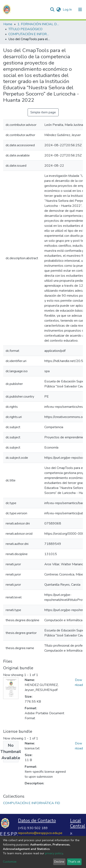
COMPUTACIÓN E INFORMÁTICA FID (29, 34)
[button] (58, 10)
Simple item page (43, 112)
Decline (59, 862)
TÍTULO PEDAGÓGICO (25, 29)
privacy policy (54, 853)
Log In (68, 10)
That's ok (74, 862)
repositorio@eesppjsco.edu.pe (40, 833)
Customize (10, 862)
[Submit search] (52, 10)
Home (8, 24)
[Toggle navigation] (80, 10)
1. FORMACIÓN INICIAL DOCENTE (38, 24)
